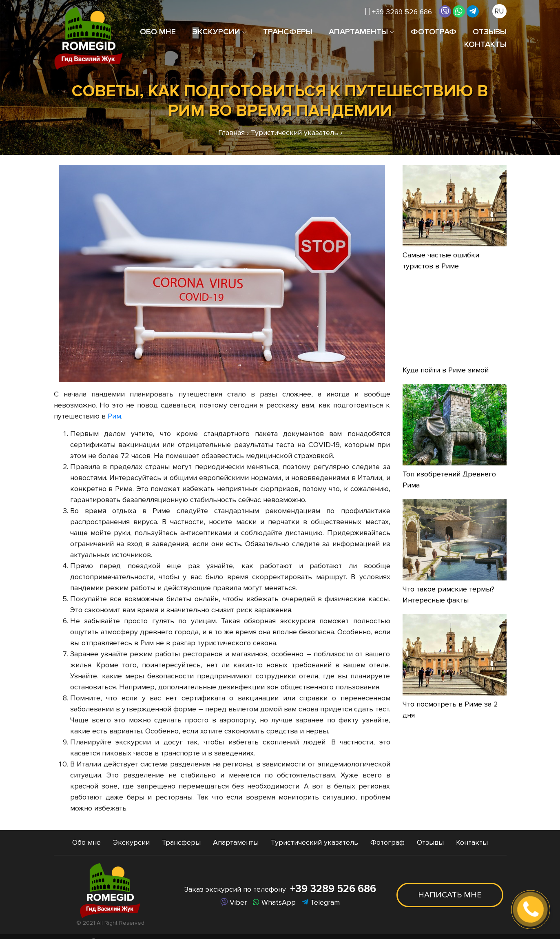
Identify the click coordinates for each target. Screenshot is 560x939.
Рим (114, 416)
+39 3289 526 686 (399, 12)
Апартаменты (358, 32)
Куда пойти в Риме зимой (446, 370)
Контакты (485, 44)
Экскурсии (216, 32)
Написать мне (450, 895)
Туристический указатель (314, 842)
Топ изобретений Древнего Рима (449, 479)
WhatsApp (274, 902)
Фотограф (434, 32)
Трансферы (288, 32)
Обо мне (158, 32)
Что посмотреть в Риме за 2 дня (450, 710)
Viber (234, 902)
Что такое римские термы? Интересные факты (448, 595)
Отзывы (490, 32)
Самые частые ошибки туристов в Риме (441, 260)
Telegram (321, 902)
